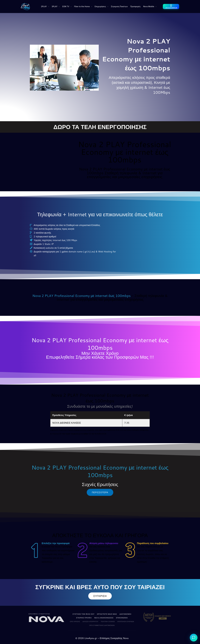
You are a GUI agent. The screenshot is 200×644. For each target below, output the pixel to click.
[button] (45, 7)
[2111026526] (171, 7)
